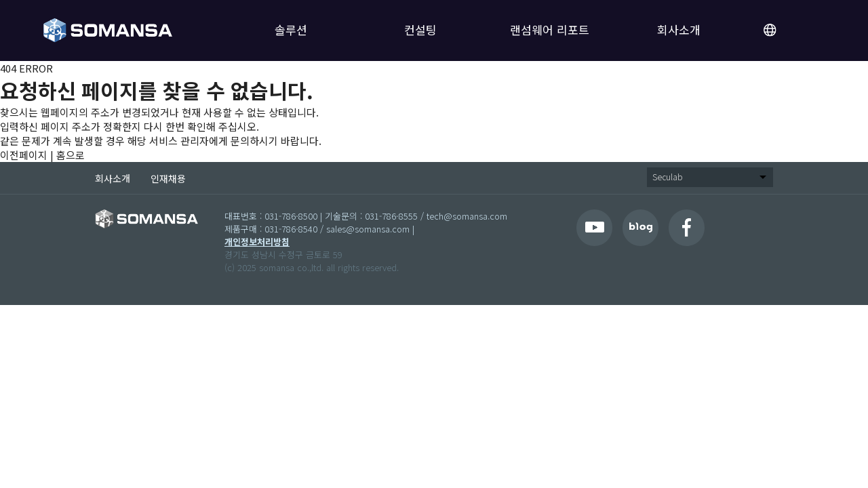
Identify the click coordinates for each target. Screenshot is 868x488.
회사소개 (679, 29)
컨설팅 (420, 29)
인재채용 (168, 178)
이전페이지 (24, 155)
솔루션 (291, 29)
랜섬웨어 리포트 (550, 29)
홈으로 (71, 155)
